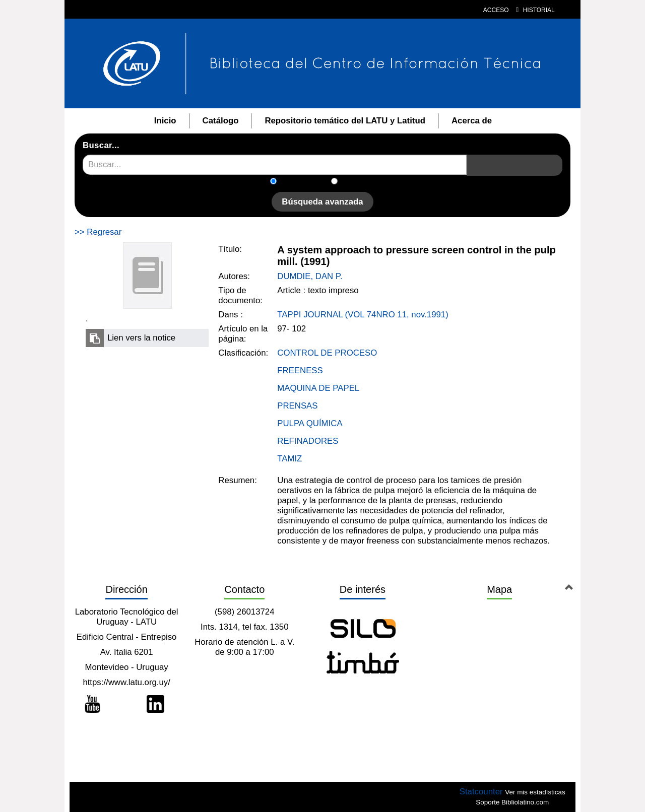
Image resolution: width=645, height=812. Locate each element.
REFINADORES (308, 441)
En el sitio (362, 182)
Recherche (467, 155)
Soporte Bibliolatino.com (512, 802)
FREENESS (300, 370)
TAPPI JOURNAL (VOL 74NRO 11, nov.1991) (363, 315)
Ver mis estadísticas (535, 792)
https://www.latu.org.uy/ (126, 682)
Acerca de (472, 121)
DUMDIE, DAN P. (310, 276)
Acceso (496, 10)
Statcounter (481, 792)
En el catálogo (307, 182)
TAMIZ (289, 459)
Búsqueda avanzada (322, 202)
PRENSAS (297, 406)
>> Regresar (98, 232)
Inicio (165, 121)
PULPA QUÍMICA (310, 423)
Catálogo (221, 121)
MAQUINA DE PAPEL (318, 388)
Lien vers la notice (141, 338)
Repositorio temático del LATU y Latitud (345, 121)
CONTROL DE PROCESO (327, 353)
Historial (535, 10)
